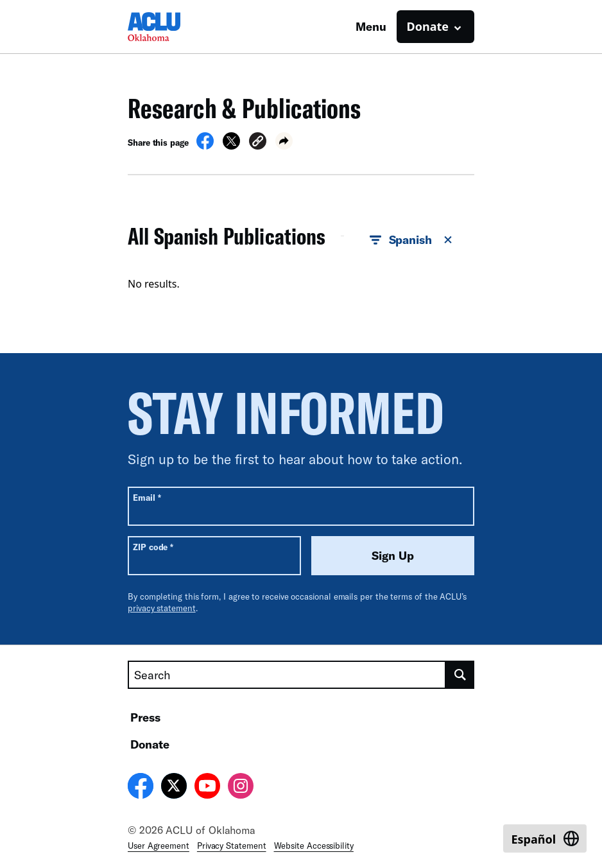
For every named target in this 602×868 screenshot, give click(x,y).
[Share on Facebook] (205, 146)
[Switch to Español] (545, 838)
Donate (150, 744)
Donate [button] (428, 26)
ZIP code (153, 547)
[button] (258, 143)
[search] (460, 675)
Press (145, 717)
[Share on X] (231, 146)
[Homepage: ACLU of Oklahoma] (173, 27)
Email (147, 497)
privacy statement (162, 608)
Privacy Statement (232, 846)
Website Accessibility (314, 846)
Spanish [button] (412, 240)
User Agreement (159, 846)
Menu (371, 26)
